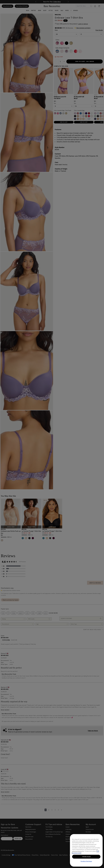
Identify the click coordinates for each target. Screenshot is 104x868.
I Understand (86, 857)
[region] (86, 850)
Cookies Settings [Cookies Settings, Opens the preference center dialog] (86, 861)
